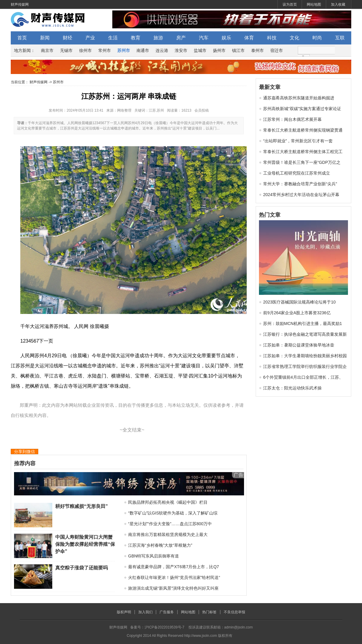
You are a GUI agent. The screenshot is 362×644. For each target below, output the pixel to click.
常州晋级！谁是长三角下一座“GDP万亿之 (302, 162)
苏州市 (124, 50)
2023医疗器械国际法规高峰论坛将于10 (299, 302)
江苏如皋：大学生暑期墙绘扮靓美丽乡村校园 (305, 356)
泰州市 (257, 50)
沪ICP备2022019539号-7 (164, 627)
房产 (181, 38)
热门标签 (209, 612)
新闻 (45, 38)
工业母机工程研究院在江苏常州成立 (297, 173)
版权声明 (124, 612)
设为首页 (290, 4)
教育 (136, 38)
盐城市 (200, 50)
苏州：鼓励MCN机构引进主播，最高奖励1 (303, 323)
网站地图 (314, 4)
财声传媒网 (20, 4)
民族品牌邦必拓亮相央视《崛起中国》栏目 (168, 502)
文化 (294, 38)
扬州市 (219, 50)
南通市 (143, 50)
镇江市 (238, 50)
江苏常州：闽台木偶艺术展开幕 (292, 119)
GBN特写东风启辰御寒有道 (154, 556)
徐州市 (85, 50)
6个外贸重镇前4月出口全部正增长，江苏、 (303, 377)
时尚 (317, 38)
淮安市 (181, 50)
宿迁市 (277, 50)
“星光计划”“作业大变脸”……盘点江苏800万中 (170, 524)
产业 (90, 38)
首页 (22, 38)
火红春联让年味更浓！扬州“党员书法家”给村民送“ (174, 577)
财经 (68, 38)
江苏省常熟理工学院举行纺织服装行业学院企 (305, 366)
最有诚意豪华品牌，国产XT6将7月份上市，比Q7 (174, 567)
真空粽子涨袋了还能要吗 (82, 568)
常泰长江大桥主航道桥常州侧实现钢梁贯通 (303, 130)
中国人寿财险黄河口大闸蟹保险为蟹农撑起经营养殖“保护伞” (85, 544)
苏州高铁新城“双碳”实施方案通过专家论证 (302, 109)
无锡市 (66, 50)
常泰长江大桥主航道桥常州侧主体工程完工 (303, 152)
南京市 (47, 50)
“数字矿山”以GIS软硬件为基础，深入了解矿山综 (173, 513)
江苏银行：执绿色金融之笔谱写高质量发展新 (305, 334)
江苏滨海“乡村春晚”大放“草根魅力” (160, 545)
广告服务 (167, 612)
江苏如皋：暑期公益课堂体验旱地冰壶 (299, 345)
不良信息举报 (234, 612)
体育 (249, 38)
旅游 (158, 38)
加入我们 (145, 612)
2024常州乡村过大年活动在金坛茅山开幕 (301, 195)
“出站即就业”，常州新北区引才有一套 (298, 141)
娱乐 (226, 38)
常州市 (105, 50)
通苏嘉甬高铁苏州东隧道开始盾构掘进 (299, 98)
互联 (340, 38)
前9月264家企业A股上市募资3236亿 (297, 313)
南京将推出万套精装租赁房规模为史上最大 (168, 534)
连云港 (162, 50)
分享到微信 (24, 452)
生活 (113, 38)
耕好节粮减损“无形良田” (82, 506)
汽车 (204, 38)
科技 (272, 38)
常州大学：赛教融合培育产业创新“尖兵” (300, 184)
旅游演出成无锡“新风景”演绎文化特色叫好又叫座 (173, 588)
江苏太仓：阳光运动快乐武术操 (292, 388)
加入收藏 (338, 4)
